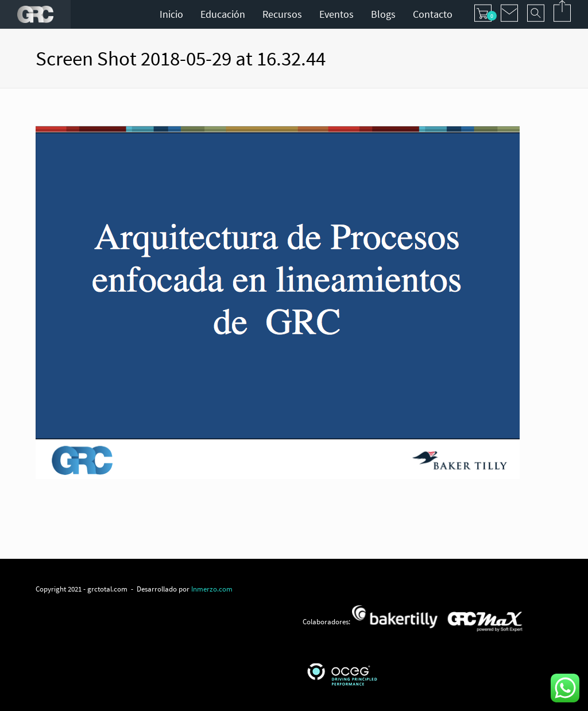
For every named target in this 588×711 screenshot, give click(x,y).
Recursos (282, 14)
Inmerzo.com (212, 589)
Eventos (336, 14)
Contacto (433, 14)
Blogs (383, 14)
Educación (223, 14)
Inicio (171, 14)
